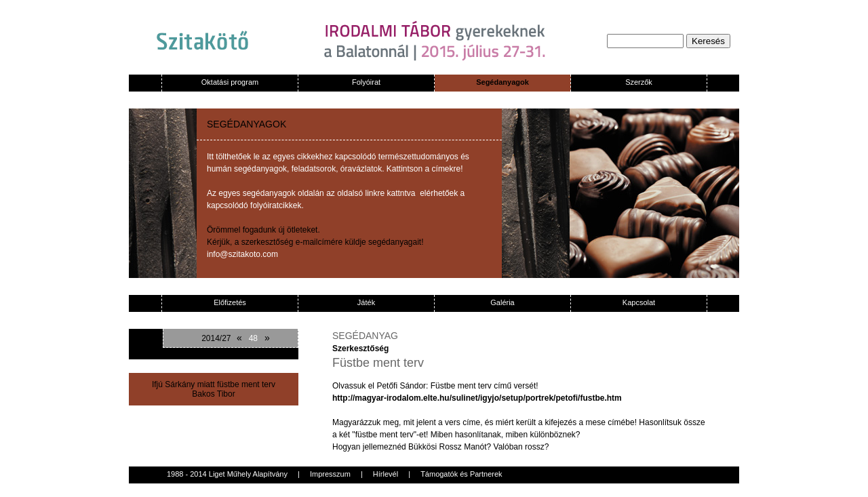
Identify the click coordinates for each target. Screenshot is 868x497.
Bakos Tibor (213, 394)
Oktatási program (230, 82)
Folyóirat (366, 82)
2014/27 (216, 338)
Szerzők (639, 82)
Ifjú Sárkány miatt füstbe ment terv (214, 384)
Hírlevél (386, 474)
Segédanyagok (502, 82)
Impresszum (330, 474)
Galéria (502, 302)
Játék (366, 302)
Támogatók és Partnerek (461, 474)
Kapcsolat (639, 302)
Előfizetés (230, 302)
